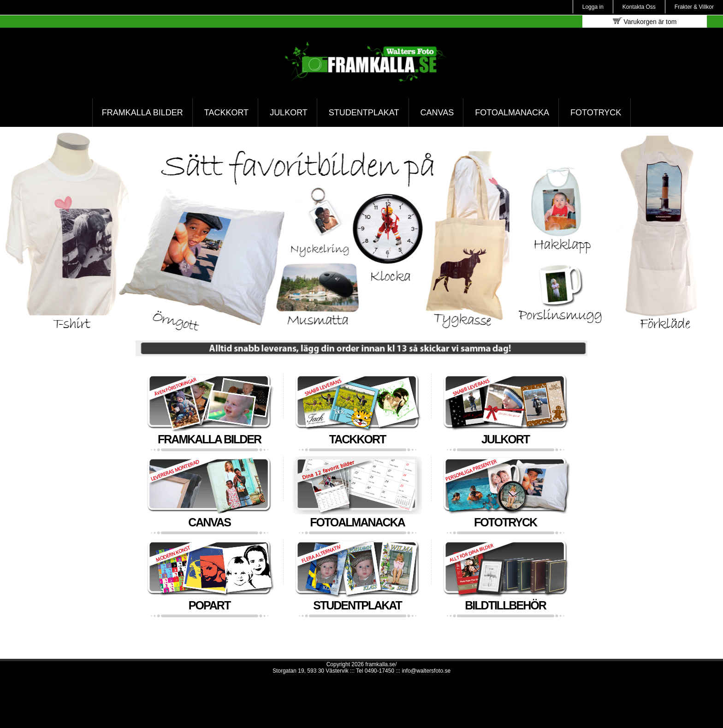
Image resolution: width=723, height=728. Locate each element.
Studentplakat (364, 113)
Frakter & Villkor (694, 7)
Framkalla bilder (142, 113)
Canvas (437, 113)
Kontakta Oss (639, 7)
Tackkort (226, 113)
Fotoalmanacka (512, 113)
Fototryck (596, 113)
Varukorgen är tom (645, 21)
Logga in (593, 7)
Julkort (289, 113)
